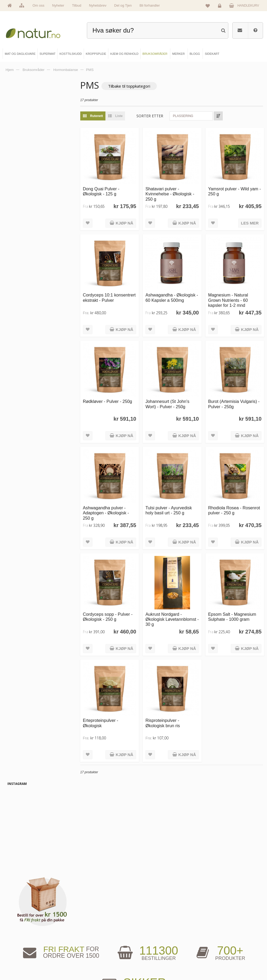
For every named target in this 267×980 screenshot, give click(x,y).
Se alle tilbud (21, 963)
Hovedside (20, 927)
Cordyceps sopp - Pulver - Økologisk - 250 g (118, 599)
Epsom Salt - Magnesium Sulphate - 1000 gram (236, 599)
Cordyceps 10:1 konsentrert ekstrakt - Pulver (114, 293)
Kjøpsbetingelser (215, 954)
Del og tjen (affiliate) (156, 954)
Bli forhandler (150, 5)
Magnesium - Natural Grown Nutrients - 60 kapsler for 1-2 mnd (232, 293)
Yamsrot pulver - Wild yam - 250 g (232, 188)
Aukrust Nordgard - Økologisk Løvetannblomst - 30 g (174, 602)
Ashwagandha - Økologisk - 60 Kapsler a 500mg (176, 293)
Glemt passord (213, 936)
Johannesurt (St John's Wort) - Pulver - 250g (175, 394)
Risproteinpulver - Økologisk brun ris (170, 702)
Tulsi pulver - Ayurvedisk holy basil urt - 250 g (176, 496)
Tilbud (77, 5)
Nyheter (58, 5)
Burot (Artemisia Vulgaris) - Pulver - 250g (236, 394)
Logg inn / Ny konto (216, 927)
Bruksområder (152, 936)
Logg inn (221, 7)
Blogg (147, 927)
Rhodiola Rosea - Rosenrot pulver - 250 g (234, 496)
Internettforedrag (154, 945)
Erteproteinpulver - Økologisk (111, 702)
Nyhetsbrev (98, 5)
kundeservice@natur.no (133, 893)
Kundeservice (213, 945)
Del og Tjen (123, 5)
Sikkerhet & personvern (219, 963)
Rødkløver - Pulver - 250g (118, 391)
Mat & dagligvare (89, 927)
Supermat (84, 936)
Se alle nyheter (23, 954)
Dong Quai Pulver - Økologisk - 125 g (112, 188)
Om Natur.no (21, 936)
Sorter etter (161, 116)
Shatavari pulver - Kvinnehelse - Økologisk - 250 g (177, 190)
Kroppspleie (86, 954)
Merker (18, 945)
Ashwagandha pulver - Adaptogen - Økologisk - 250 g (117, 499)
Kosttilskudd (86, 945)
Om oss (39, 5)
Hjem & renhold (88, 963)
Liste (125, 116)
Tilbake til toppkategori (140, 86)
